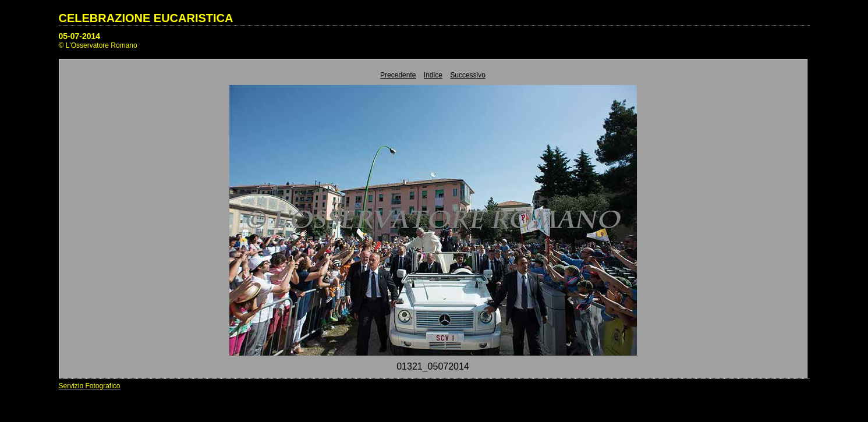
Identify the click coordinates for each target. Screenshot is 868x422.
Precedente (398, 75)
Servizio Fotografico (90, 386)
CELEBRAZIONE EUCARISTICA (146, 18)
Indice (433, 75)
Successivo (468, 75)
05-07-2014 (80, 36)
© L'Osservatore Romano (98, 45)
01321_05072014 (433, 366)
